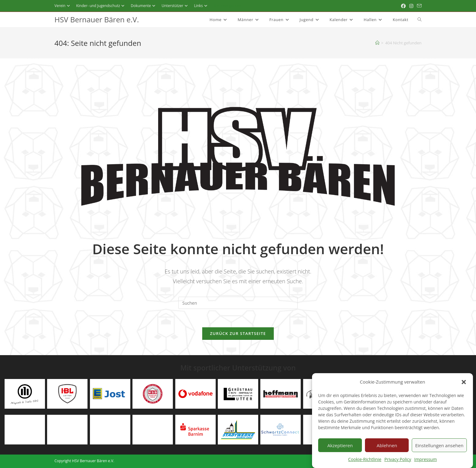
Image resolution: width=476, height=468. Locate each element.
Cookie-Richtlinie (365, 464)
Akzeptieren (340, 450)
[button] (464, 387)
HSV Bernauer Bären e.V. (97, 19)
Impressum (426, 464)
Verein (63, 6)
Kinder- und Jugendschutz (101, 6)
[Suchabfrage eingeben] (238, 303)
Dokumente (144, 6)
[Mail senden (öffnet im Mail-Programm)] (418, 6)
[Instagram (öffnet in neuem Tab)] (411, 6)
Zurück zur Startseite (238, 333)
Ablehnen (387, 450)
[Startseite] (377, 43)
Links (201, 6)
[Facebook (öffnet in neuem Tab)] (403, 6)
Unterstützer (175, 6)
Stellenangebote (227, 6)
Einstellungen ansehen (439, 450)
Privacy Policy (398, 464)
